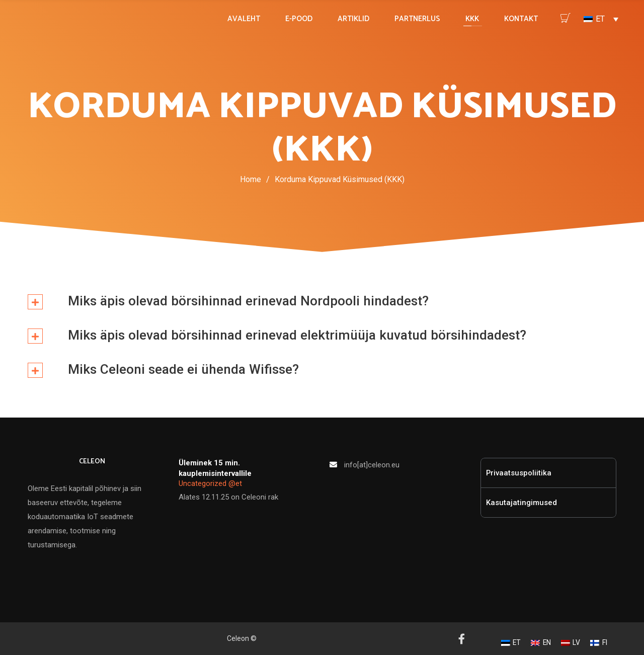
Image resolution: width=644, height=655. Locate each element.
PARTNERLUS (417, 19)
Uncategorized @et (210, 483)
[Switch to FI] (599, 643)
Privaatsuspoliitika (519, 473)
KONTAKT (521, 19)
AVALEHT (244, 19)
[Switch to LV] (571, 643)
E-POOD (299, 19)
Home (251, 179)
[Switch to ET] (511, 643)
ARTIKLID (353, 19)
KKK (472, 19)
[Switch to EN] (541, 643)
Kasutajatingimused (521, 503)
